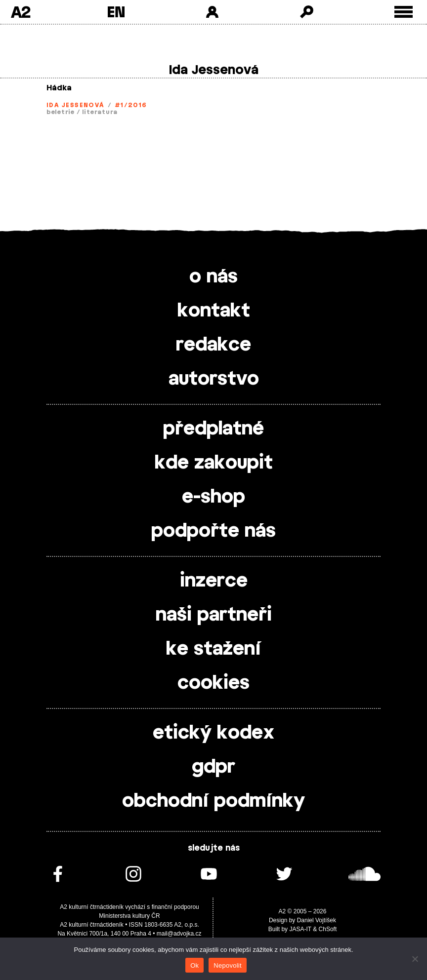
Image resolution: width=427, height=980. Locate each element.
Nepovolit (227, 965)
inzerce (214, 581)
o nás (213, 277)
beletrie (61, 112)
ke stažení (213, 649)
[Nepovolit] (415, 959)
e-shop (213, 497)
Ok (194, 965)
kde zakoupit (214, 463)
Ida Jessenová (75, 105)
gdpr (213, 767)
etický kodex (213, 733)
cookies (213, 683)
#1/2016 (131, 105)
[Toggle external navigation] (404, 12)
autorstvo (214, 379)
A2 (21, 12)
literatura (100, 112)
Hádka (59, 88)
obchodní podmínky (213, 801)
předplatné (213, 429)
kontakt (214, 311)
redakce (213, 345)
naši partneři (214, 615)
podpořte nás (213, 531)
